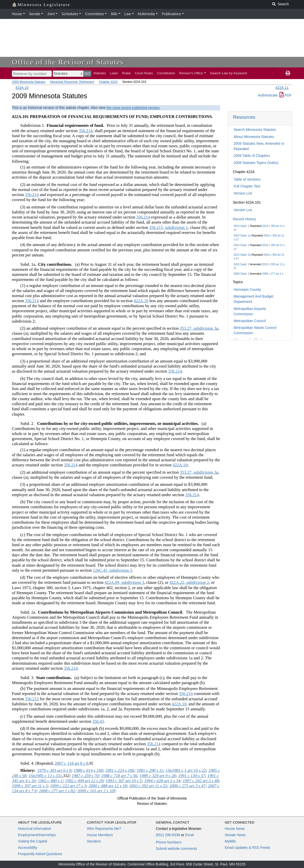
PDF (286, 95)
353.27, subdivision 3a (199, 328)
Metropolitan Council (250, 321)
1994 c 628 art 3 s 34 (162, 781)
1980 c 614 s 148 (88, 770)
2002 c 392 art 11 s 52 (148, 786)
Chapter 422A (108, 82)
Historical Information (35, 829)
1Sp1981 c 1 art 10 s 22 (186, 770)
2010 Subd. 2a (242, 255)
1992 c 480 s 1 (50, 781)
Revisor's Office (191, 73)
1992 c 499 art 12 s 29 (84, 781)
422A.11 (282, 88)
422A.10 (22, 88)
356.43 (98, 721)
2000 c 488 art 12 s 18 (108, 786)
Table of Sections (247, 179)
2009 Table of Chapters (252, 156)
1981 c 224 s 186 (120, 770)
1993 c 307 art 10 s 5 (124, 781)
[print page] (288, 73)
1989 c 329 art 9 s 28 (158, 776)
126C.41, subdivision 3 (113, 570)
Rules (126, 73)
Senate (35, 14)
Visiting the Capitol (33, 841)
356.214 (86, 131)
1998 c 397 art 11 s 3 (30, 786)
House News (235, 829)
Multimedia (146, 14)
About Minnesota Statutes (254, 137)
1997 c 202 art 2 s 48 (201, 781)
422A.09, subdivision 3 (124, 582)
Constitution (166, 73)
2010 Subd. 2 (241, 245)
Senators (94, 841)
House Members (100, 835)
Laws (114, 73)
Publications (171, 14)
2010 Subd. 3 (241, 264)
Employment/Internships (37, 835)
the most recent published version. (133, 108)
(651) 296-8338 (168, 835)
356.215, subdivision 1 (169, 227)
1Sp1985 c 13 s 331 (45, 776)
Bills (114, 14)
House (17, 14)
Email (189, 835)
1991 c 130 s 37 (191, 776)
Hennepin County (247, 290)
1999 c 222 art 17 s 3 (68, 786)
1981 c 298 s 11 (150, 770)
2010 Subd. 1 (241, 226)
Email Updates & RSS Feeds (247, 848)
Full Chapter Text (247, 186)
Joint (51, 14)
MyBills (230, 841)
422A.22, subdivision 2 (189, 582)
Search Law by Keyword (229, 73)
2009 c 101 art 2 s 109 (97, 791)
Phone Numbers (169, 842)
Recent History (244, 219)
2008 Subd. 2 (241, 274)
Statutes (100, 73)
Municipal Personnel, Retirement (72, 82)
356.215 (32, 699)
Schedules (70, 14)
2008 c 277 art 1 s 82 (57, 791)
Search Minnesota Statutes (255, 130)
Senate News (235, 835)
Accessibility (28, 848)
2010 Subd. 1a (242, 235)
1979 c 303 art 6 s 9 (54, 770)
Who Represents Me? (104, 829)
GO (87, 73)
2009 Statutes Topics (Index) (256, 163)
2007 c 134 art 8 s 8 (71, 763)
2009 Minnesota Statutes (29, 82)
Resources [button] (244, 117)
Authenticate (268, 95)
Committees (95, 14)
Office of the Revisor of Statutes (68, 62)
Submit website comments (176, 849)
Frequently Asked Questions (40, 854)
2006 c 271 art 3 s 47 (187, 786)
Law (128, 14)
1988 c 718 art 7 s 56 (119, 776)
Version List (243, 193)
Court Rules (144, 73)
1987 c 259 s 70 (85, 776)
